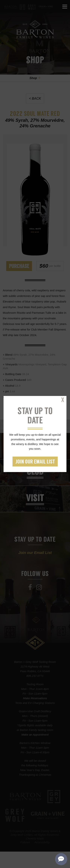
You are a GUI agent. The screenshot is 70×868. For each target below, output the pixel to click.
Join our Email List (35, 462)
